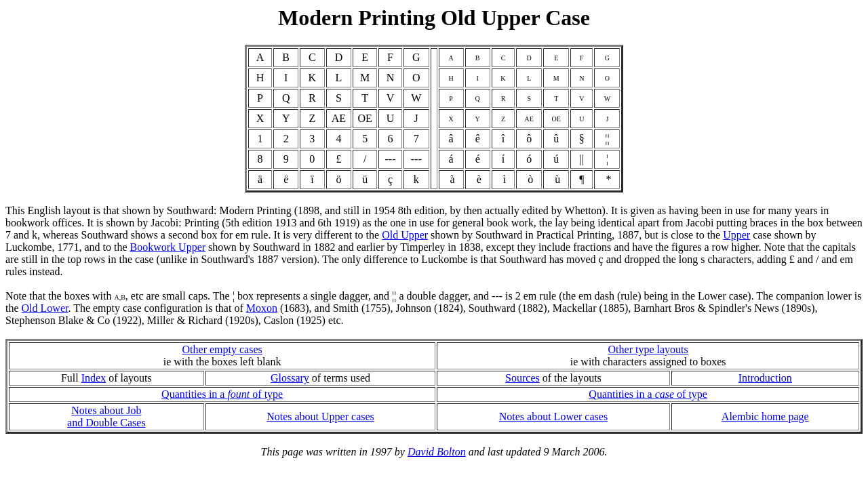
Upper (736, 235)
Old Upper (405, 235)
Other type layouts (648, 349)
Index (94, 378)
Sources (522, 378)
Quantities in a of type (222, 394)
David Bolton (437, 452)
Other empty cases (222, 349)
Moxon (262, 308)
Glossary (290, 378)
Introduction (765, 378)
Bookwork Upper (168, 247)
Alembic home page (765, 416)
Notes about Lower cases (553, 416)
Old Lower (45, 308)
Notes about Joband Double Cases (106, 416)
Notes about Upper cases (320, 416)
